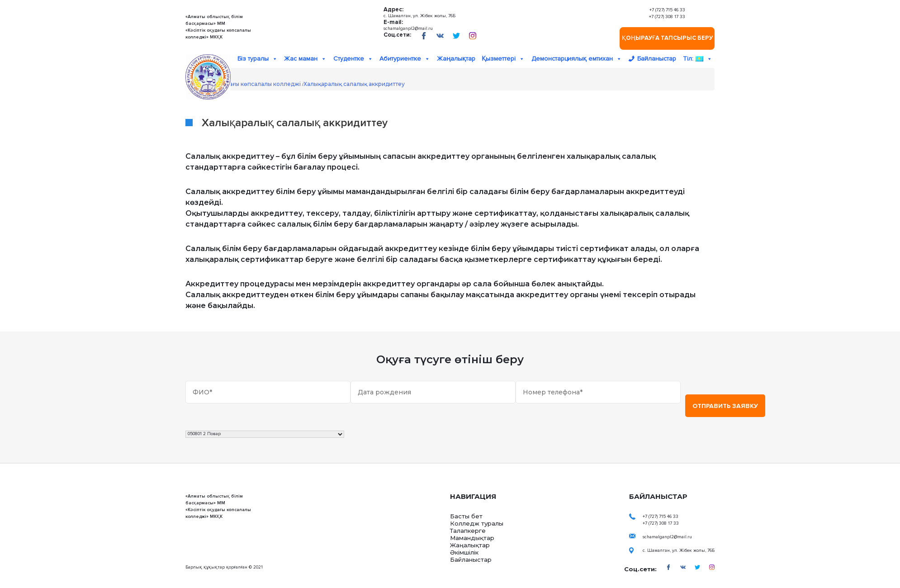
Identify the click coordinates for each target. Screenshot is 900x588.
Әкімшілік (464, 552)
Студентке (353, 59)
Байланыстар (657, 59)
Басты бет (466, 516)
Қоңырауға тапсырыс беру (667, 38)
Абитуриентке (405, 59)
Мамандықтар (472, 538)
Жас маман (305, 59)
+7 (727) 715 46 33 (667, 10)
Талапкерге (468, 531)
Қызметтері (503, 59)
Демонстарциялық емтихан (577, 59)
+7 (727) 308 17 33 (667, 17)
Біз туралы (258, 59)
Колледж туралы (477, 523)
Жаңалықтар (456, 59)
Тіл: (698, 59)
